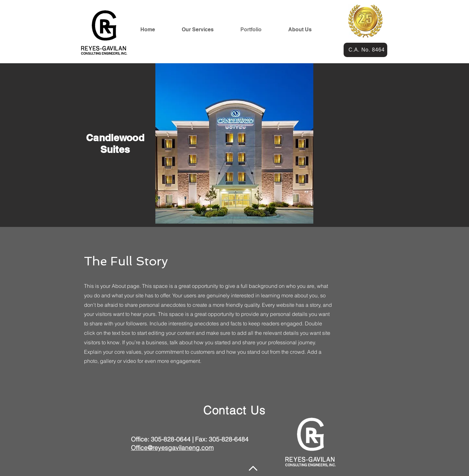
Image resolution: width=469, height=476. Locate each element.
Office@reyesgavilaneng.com (172, 448)
